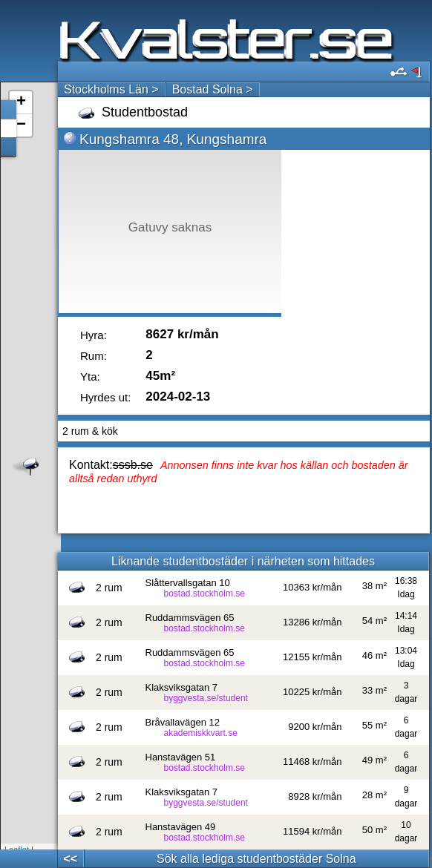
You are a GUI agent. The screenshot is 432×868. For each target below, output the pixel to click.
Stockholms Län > (111, 89)
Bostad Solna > (213, 89)
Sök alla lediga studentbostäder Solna (256, 859)
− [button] (21, 125)
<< (70, 859)
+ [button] (21, 102)
